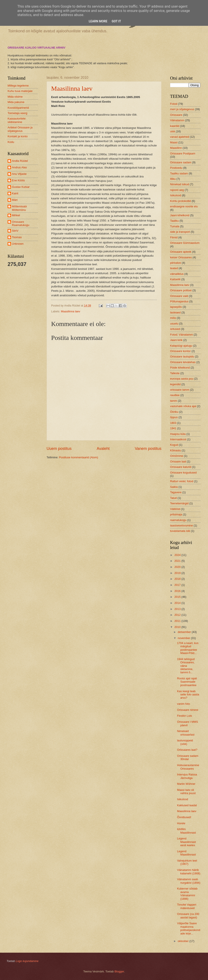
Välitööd (175, 509)
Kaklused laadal (187, 805)
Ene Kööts (18, 180)
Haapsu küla (178, 434)
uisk (173, 131)
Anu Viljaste (19, 174)
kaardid (175, 126)
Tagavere (176, 492)
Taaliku (174, 221)
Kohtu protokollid (180, 201)
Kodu (11, 142)
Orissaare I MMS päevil (188, 723)
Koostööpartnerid (18, 108)
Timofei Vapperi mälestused (187, 906)
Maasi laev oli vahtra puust (186, 792)
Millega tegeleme (18, 86)
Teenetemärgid (179, 503)
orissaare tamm (180, 390)
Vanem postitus (148, 449)
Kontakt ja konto (18, 136)
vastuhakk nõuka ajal (183, 406)
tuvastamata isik (180, 531)
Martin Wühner (186, 784)
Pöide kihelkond (180, 368)
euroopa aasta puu (182, 379)
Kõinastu (175, 450)
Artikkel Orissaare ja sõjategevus (20, 129)
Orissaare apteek (181, 252)
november (184, 638)
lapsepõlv (176, 307)
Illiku (173, 179)
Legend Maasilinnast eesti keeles (186, 842)
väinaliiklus (177, 274)
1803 (173, 423)
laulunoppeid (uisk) (185, 742)
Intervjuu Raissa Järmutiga (187, 776)
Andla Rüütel (20, 161)
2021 (178, 561)
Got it (116, 21)
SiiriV (15, 231)
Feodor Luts (184, 716)
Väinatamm (177, 120)
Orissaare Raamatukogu (21, 223)
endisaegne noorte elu (184, 206)
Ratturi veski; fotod (182, 481)
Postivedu (176, 168)
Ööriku (174, 412)
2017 (178, 585)
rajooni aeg (177, 190)
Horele (181, 823)
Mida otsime (15, 97)
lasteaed (175, 312)
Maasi (174, 142)
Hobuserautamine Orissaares (188, 767)
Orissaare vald (179, 296)
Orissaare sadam (181, 162)
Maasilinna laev (72, 88)
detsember (185, 632)
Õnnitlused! (184, 817)
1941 (173, 428)
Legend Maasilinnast (186, 853)
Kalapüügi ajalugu (181, 346)
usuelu (174, 324)
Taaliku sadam (179, 173)
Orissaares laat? (187, 750)
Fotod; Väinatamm (181, 335)
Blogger (119, 971)
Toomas (17, 237)
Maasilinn (176, 148)
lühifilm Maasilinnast (186, 831)
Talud (173, 498)
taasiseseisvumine (181, 525)
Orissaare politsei (181, 290)
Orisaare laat (178, 461)
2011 (178, 621)
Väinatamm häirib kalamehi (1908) (189, 872)
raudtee (175, 395)
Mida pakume (16, 102)
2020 (178, 567)
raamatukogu (178, 520)
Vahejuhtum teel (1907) (187, 862)
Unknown (18, 244)
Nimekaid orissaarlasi (186, 733)
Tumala (175, 226)
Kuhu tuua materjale (20, 91)
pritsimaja (176, 514)
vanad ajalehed (180, 137)
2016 (178, 591)
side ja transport (180, 232)
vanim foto (183, 704)
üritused (175, 329)
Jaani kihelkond (180, 215)
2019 (178, 573)
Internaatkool (178, 439)
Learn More (98, 21)
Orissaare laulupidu (182, 356)
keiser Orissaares (181, 257)
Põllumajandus (179, 301)
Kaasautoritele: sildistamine (17, 120)
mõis (173, 318)
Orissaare (176, 115)
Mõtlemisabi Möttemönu (19, 208)
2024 (178, 555)
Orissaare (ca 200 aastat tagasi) (188, 916)
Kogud (174, 445)
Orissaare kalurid (181, 467)
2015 (178, 597)
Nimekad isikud (180, 184)
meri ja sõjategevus (182, 109)
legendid (175, 384)
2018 (178, 579)
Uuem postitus (59, 449)
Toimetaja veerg (17, 113)
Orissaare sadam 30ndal (188, 757)
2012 (178, 615)
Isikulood (176, 195)
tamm (174, 401)
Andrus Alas (19, 167)
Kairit (15, 193)
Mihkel (16, 215)
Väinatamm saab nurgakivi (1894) (189, 881)
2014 (178, 603)
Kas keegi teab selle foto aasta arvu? (188, 695)
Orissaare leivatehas (183, 362)
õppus (174, 417)
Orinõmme (177, 456)
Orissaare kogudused (183, 473)
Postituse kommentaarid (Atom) (78, 457)
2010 (178, 627)
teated (174, 268)
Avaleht (103, 449)
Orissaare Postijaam (183, 153)
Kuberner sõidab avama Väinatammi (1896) (187, 894)
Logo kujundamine (27, 961)
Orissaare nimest (188, 710)
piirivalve (175, 263)
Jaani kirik (176, 340)
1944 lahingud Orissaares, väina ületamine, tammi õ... (186, 666)
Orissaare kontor (180, 351)
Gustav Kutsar (21, 187)
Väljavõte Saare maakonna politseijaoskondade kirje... (189, 928)
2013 (178, 609)
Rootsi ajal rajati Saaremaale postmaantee (187, 682)
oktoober (184, 941)
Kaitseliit (175, 279)
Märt (15, 200)
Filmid (174, 237)
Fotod (174, 104)
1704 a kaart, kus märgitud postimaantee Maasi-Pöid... (188, 648)
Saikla (174, 487)
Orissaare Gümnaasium (185, 243)
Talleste (175, 373)
